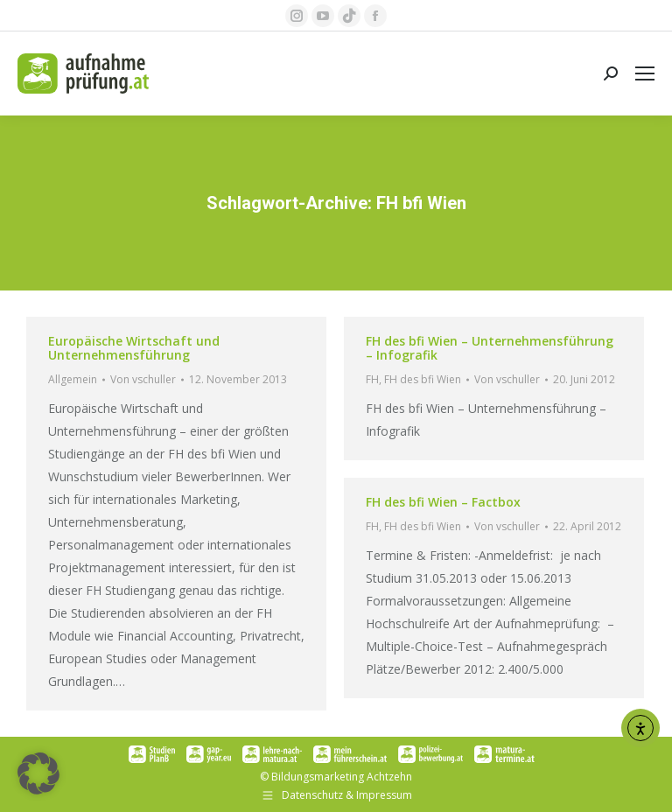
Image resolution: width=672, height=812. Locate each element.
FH (372, 379)
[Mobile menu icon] (645, 73)
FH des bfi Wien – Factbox (443, 502)
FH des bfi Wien (423, 379)
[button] (38, 773)
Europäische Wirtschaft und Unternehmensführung (134, 348)
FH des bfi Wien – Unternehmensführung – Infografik (490, 348)
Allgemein (73, 379)
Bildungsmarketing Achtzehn (342, 777)
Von (143, 379)
